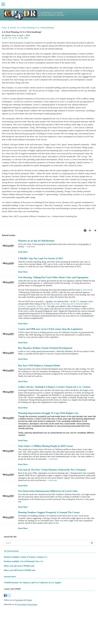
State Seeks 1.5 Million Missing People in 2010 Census (46, 446)
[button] (85, 230)
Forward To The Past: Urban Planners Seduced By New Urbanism (52, 470)
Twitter (29, 600)
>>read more (30, 247)
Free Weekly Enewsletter (27, 604)
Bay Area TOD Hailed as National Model (39, 366)
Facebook (19, 600)
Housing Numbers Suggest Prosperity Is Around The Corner (49, 512)
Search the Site (10, 537)
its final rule (85, 290)
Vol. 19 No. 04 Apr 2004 (18, 38)
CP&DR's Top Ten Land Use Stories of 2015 (41, 258)
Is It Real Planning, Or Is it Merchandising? (37, 28)
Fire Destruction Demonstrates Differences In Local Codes (48, 491)
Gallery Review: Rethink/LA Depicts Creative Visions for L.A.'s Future (54, 387)
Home (4, 28)
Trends (5, 38)
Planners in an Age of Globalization (36, 241)
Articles (13, 28)
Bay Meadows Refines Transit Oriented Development (45, 348)
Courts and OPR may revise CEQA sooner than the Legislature (50, 329)
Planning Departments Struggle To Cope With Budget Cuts (48, 413)
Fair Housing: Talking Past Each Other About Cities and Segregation (53, 277)
